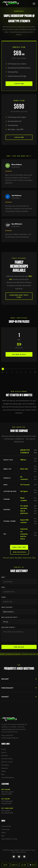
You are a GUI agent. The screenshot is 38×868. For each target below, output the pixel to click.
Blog (34, 558)
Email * (4, 587)
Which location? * (7, 607)
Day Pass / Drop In (7, 762)
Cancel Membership (8, 777)
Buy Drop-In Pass (19, 357)
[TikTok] (24, 857)
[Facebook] (14, 857)
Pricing (4, 749)
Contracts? (5, 697)
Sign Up (4, 752)
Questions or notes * (9, 627)
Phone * (4, 597)
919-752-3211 (10, 735)
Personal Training (7, 759)
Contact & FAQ (6, 826)
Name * (3, 577)
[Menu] (34, 4)
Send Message (19, 647)
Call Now (24, 865)
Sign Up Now (19, 84)
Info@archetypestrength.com (10, 738)
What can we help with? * (10, 617)
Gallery (4, 771)
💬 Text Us (33, 865)
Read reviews (27, 558)
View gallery (18, 558)
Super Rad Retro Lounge (9, 839)
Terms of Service (21, 852)
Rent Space (5, 765)
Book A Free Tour (19, 550)
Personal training (8, 558)
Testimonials (5, 829)
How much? (5, 679)
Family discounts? (7, 688)
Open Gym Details (20, 555)
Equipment (5, 768)
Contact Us (14, 865)
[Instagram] (19, 857)
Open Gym (5, 755)
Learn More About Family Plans (19, 299)
